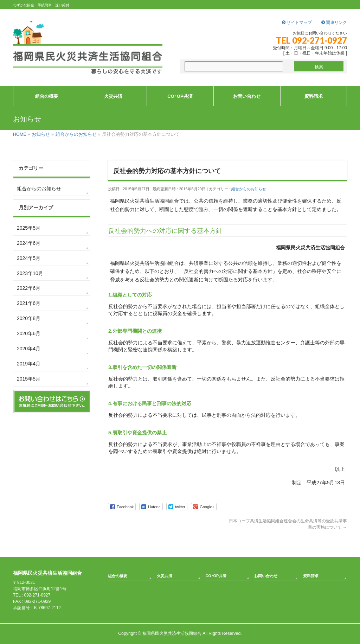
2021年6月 (29, 303)
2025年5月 (29, 228)
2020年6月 (29, 333)
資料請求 (311, 576)
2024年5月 (29, 258)
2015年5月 (29, 379)
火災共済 (165, 576)
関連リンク (334, 23)
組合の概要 (118, 576)
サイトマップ (297, 23)
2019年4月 (29, 364)
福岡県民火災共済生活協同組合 (172, 633)
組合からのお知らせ (249, 189)
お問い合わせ (266, 576)
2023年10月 (30, 273)
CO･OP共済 (216, 576)
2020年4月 (29, 349)
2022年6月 (29, 288)
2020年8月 (29, 318)
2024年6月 (29, 243)
